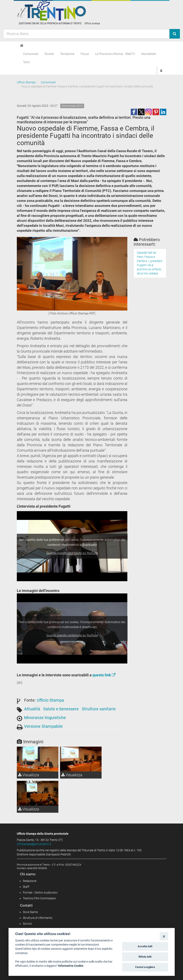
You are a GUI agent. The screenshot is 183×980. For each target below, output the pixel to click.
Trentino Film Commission (39, 898)
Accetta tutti (145, 946)
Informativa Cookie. (71, 966)
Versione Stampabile (43, 726)
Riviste (49, 54)
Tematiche (67, 54)
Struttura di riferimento (38, 918)
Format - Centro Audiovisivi (40, 893)
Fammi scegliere (145, 967)
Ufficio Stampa (26, 82)
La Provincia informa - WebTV (115, 54)
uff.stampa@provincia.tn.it (34, 844)
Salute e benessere (61, 709)
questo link (104, 675)
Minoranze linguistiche (45, 718)
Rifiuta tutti (145, 957)
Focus (85, 54)
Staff (26, 887)
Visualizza (29, 775)
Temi (26, 62)
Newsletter (149, 54)
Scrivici (27, 924)
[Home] (22, 46)
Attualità (32, 709)
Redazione (30, 881)
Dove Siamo (30, 912)
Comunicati (31, 54)
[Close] (164, 936)
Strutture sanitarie (99, 709)
